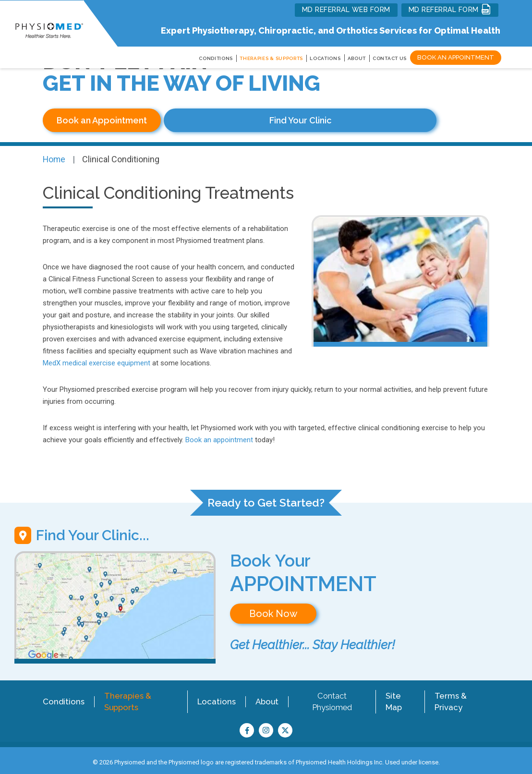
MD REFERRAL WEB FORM (346, 10)
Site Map (395, 697)
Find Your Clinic (227, 120)
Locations (217, 697)
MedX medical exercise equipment (97, 360)
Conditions (62, 697)
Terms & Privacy (451, 697)
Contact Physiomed (332, 697)
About (357, 58)
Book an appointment (219, 436)
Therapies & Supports (126, 697)
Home (54, 156)
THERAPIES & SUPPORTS (271, 58)
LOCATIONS (325, 58)
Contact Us (390, 58)
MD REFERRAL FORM (450, 9)
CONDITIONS (216, 58)
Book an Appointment (456, 57)
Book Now (273, 610)
